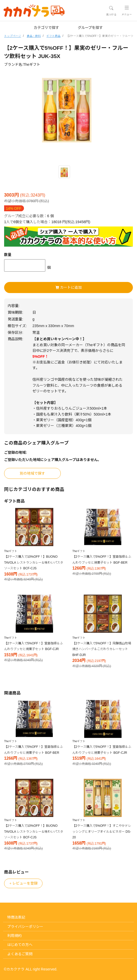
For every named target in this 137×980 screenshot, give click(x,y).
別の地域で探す (32, 473)
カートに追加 (68, 287)
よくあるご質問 (20, 954)
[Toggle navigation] (111, 11)
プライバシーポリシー (25, 927)
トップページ (13, 36)
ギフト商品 (53, 36)
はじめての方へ (20, 945)
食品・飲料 (34, 36)
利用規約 (14, 936)
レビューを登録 (23, 883)
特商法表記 (16, 917)
